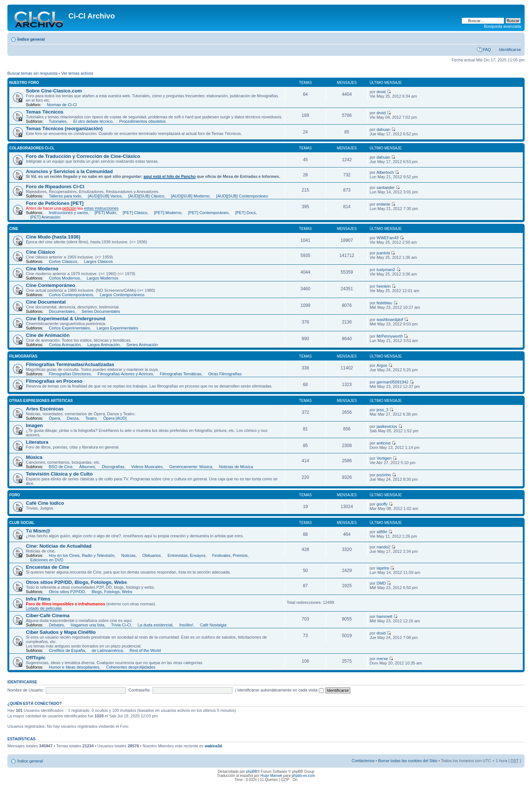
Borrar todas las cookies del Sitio (407, 761)
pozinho (384, 475)
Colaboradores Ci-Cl (32, 148)
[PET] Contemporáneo (208, 213)
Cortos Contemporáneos (71, 295)
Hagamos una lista (87, 625)
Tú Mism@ (38, 531)
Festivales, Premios (230, 555)
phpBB (252, 772)
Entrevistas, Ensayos (187, 555)
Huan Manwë (271, 776)
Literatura (37, 442)
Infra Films (38, 599)
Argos (382, 365)
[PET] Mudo (105, 213)
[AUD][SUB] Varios (105, 196)
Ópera (54, 418)
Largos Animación (103, 345)
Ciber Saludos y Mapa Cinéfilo (61, 632)
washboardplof (390, 319)
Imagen (34, 425)
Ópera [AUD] (115, 418)
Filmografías (23, 356)
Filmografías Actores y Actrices (125, 374)
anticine (383, 443)
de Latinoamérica (107, 650)
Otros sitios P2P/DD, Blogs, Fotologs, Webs (76, 582)
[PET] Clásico (135, 213)
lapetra (383, 568)
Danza (73, 418)
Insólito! (186, 625)
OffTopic (36, 658)
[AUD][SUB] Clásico (146, 196)
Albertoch (385, 172)
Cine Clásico (40, 252)
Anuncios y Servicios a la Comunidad (69, 171)
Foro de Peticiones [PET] (55, 203)
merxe (382, 659)
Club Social (22, 523)
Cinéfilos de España (67, 650)
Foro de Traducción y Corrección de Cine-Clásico (83, 156)
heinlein (383, 286)
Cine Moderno (42, 269)
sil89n (382, 532)
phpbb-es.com (303, 776)
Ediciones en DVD (47, 560)
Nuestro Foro (24, 83)
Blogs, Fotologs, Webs (112, 592)
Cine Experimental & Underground (66, 319)
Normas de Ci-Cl (62, 105)
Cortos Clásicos (63, 261)
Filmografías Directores (70, 374)
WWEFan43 (387, 238)
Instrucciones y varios (68, 213)
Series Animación (142, 345)
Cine (14, 229)
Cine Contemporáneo (50, 285)
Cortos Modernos (64, 278)
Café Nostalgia (213, 625)
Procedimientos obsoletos (143, 121)
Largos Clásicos (98, 261)
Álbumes (87, 467)
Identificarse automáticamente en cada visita (281, 690)
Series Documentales (101, 311)
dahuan (383, 129)
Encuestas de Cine (47, 567)
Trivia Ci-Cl (121, 625)
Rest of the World (145, 650)
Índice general (31, 39)
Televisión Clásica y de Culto (59, 474)
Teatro (91, 418)
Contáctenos (363, 761)
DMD (381, 583)
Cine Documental (46, 302)
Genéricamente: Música (191, 467)
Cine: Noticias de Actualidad (59, 546)
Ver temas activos (77, 73)
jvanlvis (383, 253)
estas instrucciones (101, 208)
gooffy (382, 504)
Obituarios (151, 555)
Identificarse (510, 50)
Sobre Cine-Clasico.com (54, 91)
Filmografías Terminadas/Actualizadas (70, 364)
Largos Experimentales (118, 328)
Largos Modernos (103, 278)
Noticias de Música (236, 467)
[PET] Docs (246, 213)
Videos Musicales (147, 467)
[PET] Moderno (168, 213)
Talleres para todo (65, 196)
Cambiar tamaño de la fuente (516, 38)
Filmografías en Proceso (54, 381)
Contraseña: (140, 690)
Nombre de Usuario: (25, 690)
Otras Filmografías (225, 374)
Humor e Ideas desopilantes (74, 667)
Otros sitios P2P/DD (67, 592)
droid (381, 92)
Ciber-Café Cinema (48, 615)
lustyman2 (386, 270)
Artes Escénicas (45, 409)
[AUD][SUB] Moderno (190, 196)
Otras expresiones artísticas (41, 401)
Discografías (113, 467)
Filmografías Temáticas (180, 374)
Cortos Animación (65, 345)
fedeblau (384, 303)
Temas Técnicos (45, 112)
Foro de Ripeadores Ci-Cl (55, 187)
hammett (384, 616)
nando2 (383, 547)
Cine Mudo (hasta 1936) (53, 237)
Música (34, 457)
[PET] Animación (45, 217)
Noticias (128, 555)
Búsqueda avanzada (502, 26)
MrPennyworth (390, 336)
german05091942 (392, 382)
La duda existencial (155, 625)
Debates (56, 625)
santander (386, 187)
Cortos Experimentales (69, 328)
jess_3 (382, 410)
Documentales (62, 311)
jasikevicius (387, 426)
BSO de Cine (61, 467)
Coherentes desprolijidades (131, 667)
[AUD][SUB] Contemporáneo (242, 196)
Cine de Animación (48, 335)
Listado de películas (44, 608)
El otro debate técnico (93, 121)
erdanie (383, 204)
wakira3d (213, 746)
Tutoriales (58, 121)
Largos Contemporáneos (122, 295)
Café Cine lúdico (45, 503)
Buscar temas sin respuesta (33, 73)
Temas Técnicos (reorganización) (64, 128)
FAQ (487, 50)
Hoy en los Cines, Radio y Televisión (82, 555)
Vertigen (384, 458)
